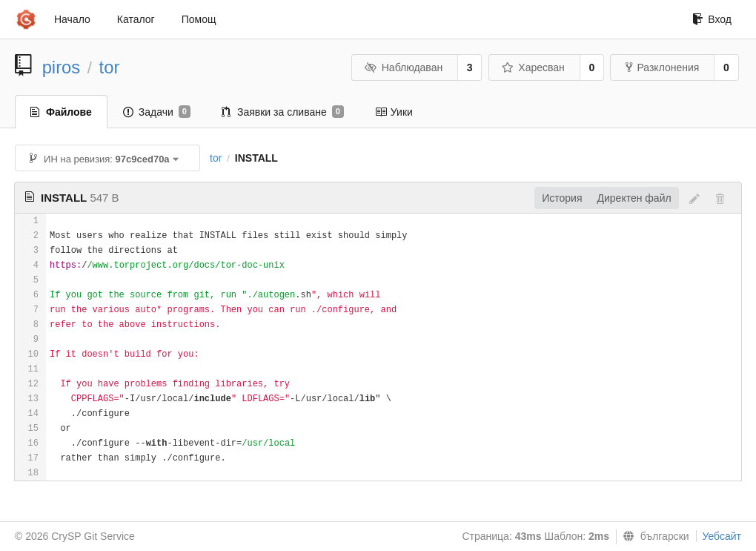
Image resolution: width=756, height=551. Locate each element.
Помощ (199, 19)
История (562, 198)
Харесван (533, 67)
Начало (72, 19)
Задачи (157, 112)
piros (62, 67)
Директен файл (634, 198)
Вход (712, 19)
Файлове (61, 112)
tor (110, 67)
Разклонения (662, 67)
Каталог (136, 19)
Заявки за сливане (283, 112)
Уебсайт (722, 536)
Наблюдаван (404, 67)
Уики (394, 112)
